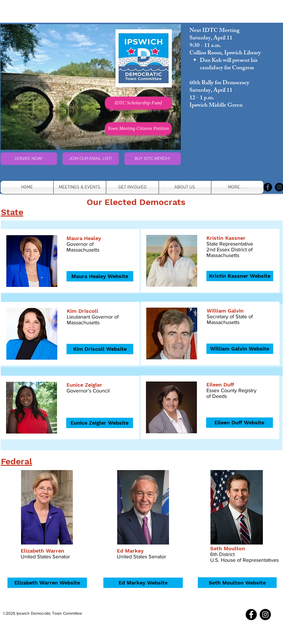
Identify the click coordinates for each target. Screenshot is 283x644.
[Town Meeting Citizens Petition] (138, 129)
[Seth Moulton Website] (237, 583)
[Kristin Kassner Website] (240, 276)
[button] (185, 187)
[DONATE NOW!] (29, 159)
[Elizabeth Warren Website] (47, 583)
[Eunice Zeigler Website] (100, 423)
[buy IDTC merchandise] (153, 159)
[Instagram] (265, 615)
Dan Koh (211, 61)
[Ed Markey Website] (143, 583)
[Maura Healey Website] (100, 276)
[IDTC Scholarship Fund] (138, 103)
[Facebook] (268, 187)
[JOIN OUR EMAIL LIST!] (91, 159)
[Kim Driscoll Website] (100, 349)
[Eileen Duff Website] (240, 423)
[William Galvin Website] (240, 349)
